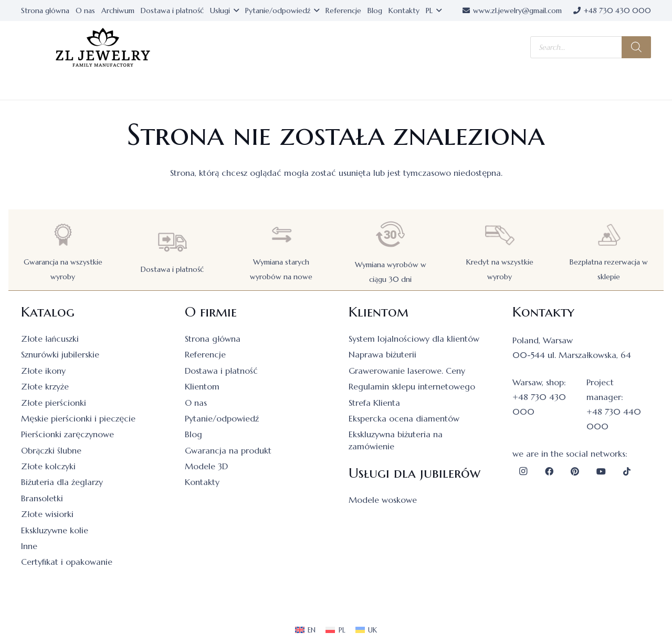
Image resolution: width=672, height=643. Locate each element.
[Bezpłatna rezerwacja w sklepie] (609, 235)
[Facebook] (549, 471)
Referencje (205, 354)
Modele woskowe (383, 500)
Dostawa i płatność (172, 269)
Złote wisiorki (47, 514)
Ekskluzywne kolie (55, 530)
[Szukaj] (636, 47)
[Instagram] (523, 471)
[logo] (103, 48)
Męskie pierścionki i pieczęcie (78, 418)
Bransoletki (42, 498)
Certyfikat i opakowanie (67, 562)
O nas (196, 403)
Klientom (202, 386)
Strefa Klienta (374, 403)
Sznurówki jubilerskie (60, 354)
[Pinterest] (575, 471)
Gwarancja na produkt (228, 450)
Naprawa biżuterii (382, 354)
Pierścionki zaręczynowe (67, 434)
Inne (29, 546)
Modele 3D (206, 466)
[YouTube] (601, 471)
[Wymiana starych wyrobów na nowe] (281, 235)
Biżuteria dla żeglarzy (62, 482)
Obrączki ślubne (51, 450)
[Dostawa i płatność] (172, 242)
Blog (193, 434)
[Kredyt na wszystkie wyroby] (500, 235)
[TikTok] (627, 471)
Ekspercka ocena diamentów (404, 418)
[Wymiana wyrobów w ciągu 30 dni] (391, 234)
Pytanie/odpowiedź (222, 418)
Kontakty (202, 482)
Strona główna (213, 339)
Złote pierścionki (54, 403)
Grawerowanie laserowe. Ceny (407, 371)
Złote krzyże (45, 386)
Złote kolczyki (48, 466)
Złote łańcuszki (50, 339)
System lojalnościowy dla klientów (414, 339)
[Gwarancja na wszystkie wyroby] (63, 235)
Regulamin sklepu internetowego (412, 386)
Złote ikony (43, 371)
